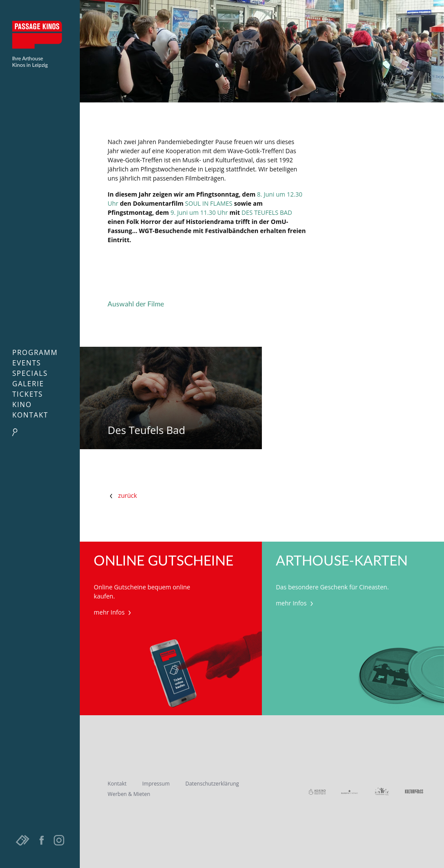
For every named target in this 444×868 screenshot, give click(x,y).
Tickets (28, 394)
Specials (30, 373)
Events (27, 363)
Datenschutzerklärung (212, 784)
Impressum (156, 784)
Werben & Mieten (129, 794)
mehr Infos (113, 612)
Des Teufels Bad (146, 430)
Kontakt (30, 415)
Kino (22, 404)
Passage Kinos (40, 35)
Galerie (28, 384)
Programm (35, 352)
